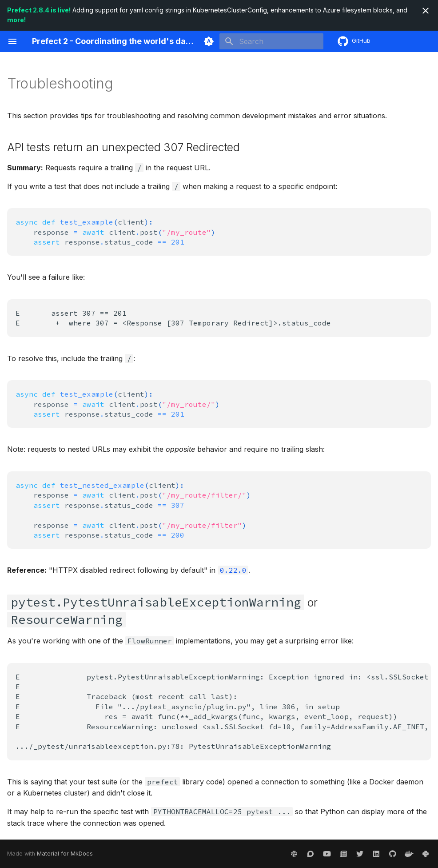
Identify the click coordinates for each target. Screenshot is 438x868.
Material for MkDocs (65, 854)
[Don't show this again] (426, 11)
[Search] (271, 41)
